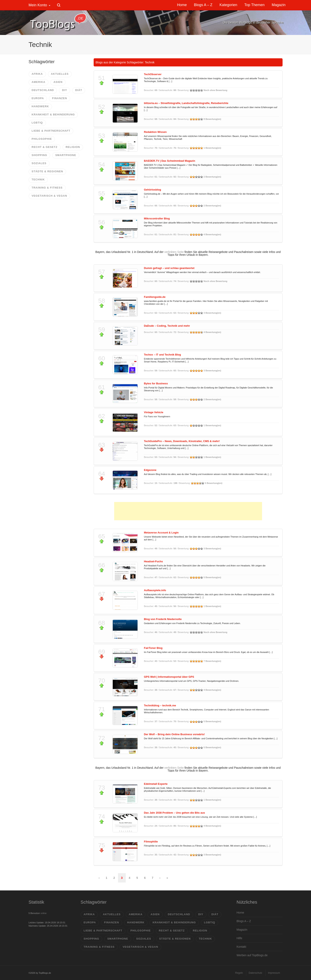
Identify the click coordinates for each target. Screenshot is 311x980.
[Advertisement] (188, 511)
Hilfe (239, 938)
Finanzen (60, 98)
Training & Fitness (47, 188)
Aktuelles (60, 74)
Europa (38, 98)
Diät (79, 90)
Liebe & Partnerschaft (51, 131)
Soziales (39, 163)
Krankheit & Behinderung (53, 114)
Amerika (39, 82)
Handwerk (40, 106)
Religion (73, 147)
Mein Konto (38, 5)
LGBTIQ (37, 123)
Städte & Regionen (47, 171)
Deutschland (43, 90)
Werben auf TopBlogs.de (252, 955)
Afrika (37, 74)
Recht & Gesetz (45, 147)
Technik (38, 179)
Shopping (40, 155)
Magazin (242, 930)
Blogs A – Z (244, 921)
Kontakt (241, 947)
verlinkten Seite (174, 252)
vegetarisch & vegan (49, 196)
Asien (58, 82)
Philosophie (42, 139)
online (38, 913)
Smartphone (66, 155)
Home (240, 913)
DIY (64, 90)
